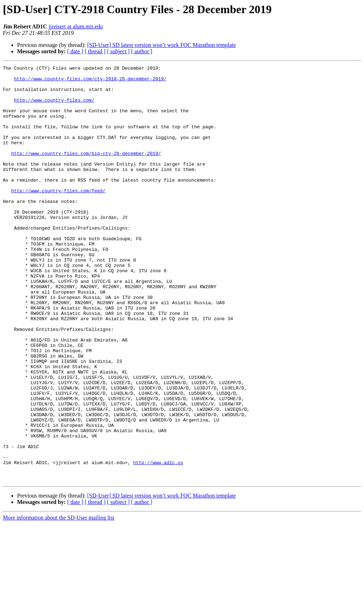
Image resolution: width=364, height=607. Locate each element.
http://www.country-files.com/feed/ (58, 216)
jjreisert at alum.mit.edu (76, 26)
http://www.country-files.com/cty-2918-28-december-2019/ (90, 82)
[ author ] (142, 51)
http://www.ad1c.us (158, 542)
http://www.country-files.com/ (54, 107)
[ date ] (75, 51)
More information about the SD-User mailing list (59, 601)
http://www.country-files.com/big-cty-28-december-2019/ (86, 171)
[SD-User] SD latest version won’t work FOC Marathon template (161, 45)
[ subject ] (118, 51)
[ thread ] (95, 51)
